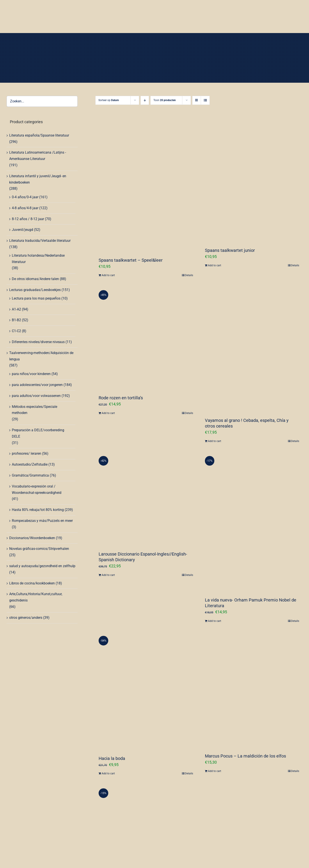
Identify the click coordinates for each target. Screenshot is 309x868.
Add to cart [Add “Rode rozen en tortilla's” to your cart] (108, 413)
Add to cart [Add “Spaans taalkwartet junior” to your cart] (215, 265)
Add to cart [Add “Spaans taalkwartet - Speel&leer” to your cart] (108, 275)
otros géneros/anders (26, 618)
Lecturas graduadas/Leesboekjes (35, 290)
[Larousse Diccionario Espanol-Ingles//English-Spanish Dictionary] (146, 499)
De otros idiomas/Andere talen (35, 279)
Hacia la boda (112, 758)
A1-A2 (16, 309)
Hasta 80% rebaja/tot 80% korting (38, 510)
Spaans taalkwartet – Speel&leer (131, 260)
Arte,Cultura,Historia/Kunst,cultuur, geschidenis (36, 597)
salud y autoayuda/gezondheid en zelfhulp (42, 566)
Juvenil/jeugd (22, 230)
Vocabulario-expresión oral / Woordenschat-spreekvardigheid (37, 489)
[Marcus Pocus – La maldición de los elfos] (252, 690)
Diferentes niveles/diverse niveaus (38, 342)
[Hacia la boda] (146, 691)
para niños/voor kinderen (31, 374)
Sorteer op (109, 100)
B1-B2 (16, 320)
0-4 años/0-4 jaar (25, 197)
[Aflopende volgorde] (145, 100)
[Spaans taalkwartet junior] (252, 181)
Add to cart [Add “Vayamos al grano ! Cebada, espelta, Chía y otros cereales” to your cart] (215, 441)
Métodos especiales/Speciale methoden (35, 410)
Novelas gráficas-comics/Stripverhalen (39, 549)
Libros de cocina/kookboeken (32, 583)
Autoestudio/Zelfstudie (30, 464)
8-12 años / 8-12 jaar (28, 219)
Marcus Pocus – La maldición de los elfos (245, 756)
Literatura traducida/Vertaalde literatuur (40, 241)
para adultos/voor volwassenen (36, 396)
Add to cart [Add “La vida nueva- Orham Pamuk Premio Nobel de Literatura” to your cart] (215, 621)
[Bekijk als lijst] (205, 100)
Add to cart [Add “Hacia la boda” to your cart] (108, 773)
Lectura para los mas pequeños (36, 298)
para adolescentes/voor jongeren (37, 385)
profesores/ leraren (27, 453)
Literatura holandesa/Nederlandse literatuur (38, 259)
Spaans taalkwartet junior (230, 250)
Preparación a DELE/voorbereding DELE (38, 433)
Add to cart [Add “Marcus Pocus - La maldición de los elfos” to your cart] (215, 771)
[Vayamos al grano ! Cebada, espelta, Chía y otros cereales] (252, 349)
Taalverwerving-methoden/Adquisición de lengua (41, 356)
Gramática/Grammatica (30, 475)
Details (189, 275)
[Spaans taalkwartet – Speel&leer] (146, 185)
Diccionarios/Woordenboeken (32, 538)
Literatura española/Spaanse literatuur (39, 135)
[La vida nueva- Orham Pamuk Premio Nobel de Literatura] (252, 522)
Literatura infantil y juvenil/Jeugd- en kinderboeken (38, 179)
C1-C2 (16, 331)
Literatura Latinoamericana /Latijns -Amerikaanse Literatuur (38, 156)
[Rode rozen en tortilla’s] (146, 338)
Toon (165, 100)
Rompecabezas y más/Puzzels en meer (42, 521)
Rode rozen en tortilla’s (121, 398)
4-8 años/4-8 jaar (25, 208)
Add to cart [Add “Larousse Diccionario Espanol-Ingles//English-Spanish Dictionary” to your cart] (108, 575)
